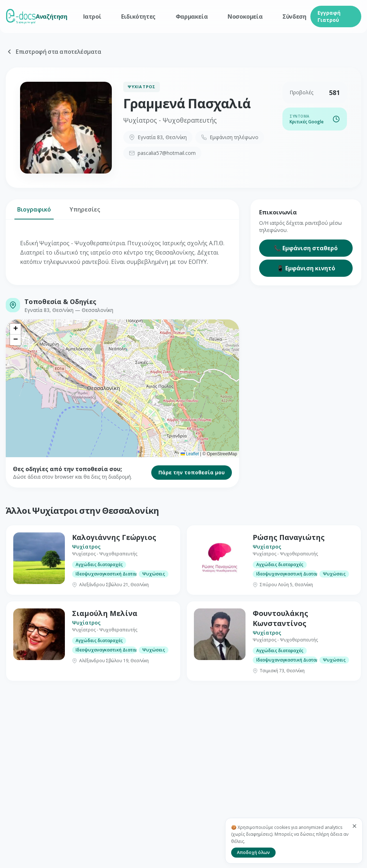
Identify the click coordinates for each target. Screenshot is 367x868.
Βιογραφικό (34, 212)
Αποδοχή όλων (253, 852)
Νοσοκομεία (245, 16)
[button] (15, 329)
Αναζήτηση (51, 16)
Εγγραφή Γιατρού (329, 16)
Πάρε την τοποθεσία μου (192, 472)
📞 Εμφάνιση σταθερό (306, 248)
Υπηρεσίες (85, 212)
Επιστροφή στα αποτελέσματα (54, 52)
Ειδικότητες (138, 16)
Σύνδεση (294, 16)
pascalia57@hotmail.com (162, 153)
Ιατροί (92, 16)
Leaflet (190, 454)
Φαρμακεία (192, 16)
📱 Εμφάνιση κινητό (306, 268)
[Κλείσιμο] (354, 826)
